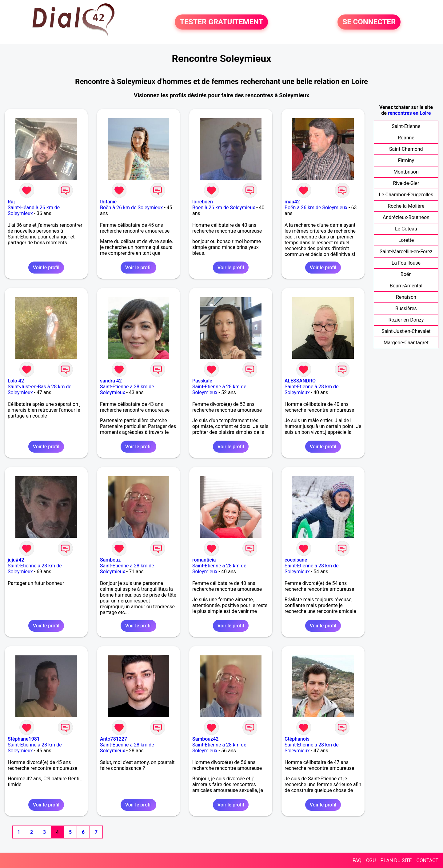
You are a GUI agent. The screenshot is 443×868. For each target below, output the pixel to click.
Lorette (406, 240)
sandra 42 (111, 381)
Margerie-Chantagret (406, 343)
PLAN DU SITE (396, 860)
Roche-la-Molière (406, 206)
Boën (406, 274)
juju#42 (16, 560)
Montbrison (406, 172)
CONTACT (427, 860)
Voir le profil (46, 268)
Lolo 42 (16, 381)
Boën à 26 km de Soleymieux (131, 208)
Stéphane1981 (24, 739)
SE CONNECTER (369, 22)
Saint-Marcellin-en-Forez (406, 252)
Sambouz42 (205, 739)
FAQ (357, 860)
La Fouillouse (406, 263)
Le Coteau (406, 229)
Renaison (406, 297)
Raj (11, 202)
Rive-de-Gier (406, 183)
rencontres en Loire (409, 113)
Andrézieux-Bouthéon (406, 217)
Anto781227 (114, 739)
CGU (371, 860)
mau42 (292, 202)
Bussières (406, 308)
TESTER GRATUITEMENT (221, 22)
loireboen (203, 202)
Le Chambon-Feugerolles (406, 195)
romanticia (204, 560)
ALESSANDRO (300, 381)
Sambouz (110, 560)
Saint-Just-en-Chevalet (406, 331)
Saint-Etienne (406, 126)
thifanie (108, 202)
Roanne (406, 138)
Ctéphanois (297, 739)
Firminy (406, 160)
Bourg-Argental (406, 286)
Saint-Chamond (406, 149)
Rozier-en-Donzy (406, 320)
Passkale (202, 381)
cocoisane (296, 560)
